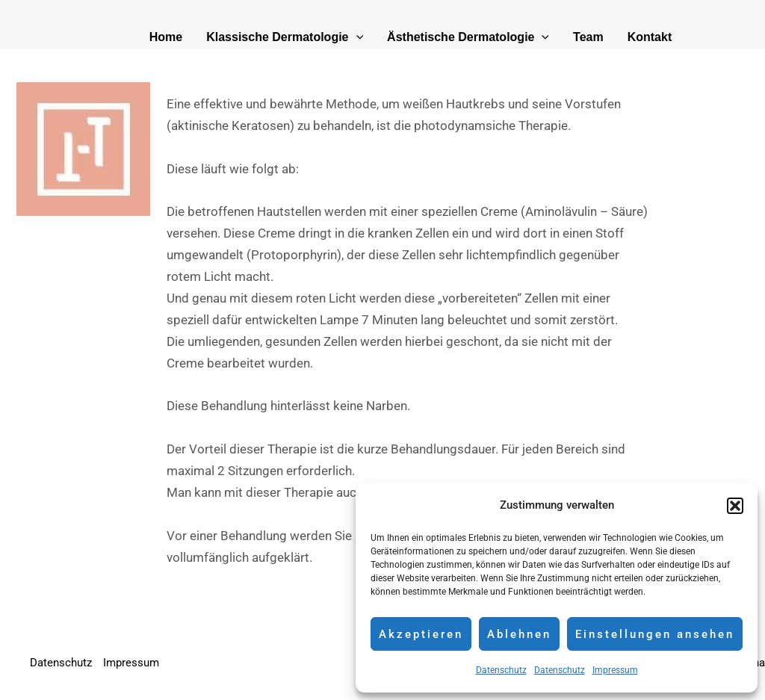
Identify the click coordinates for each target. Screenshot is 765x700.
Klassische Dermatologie (285, 37)
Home (166, 37)
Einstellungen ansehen (655, 634)
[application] (356, 37)
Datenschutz (501, 670)
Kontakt (650, 37)
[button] (735, 506)
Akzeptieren (421, 634)
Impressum (615, 670)
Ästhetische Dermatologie (468, 37)
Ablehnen (519, 634)
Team (588, 37)
